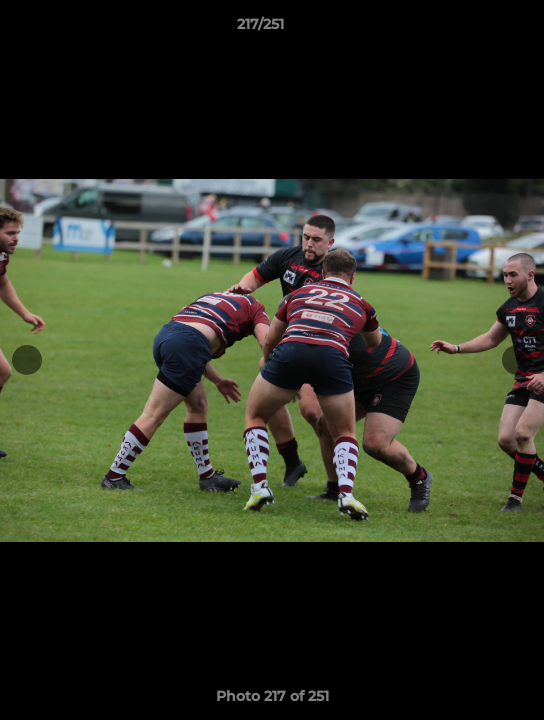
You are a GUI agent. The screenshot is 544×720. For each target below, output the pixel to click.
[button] (472, 29)
